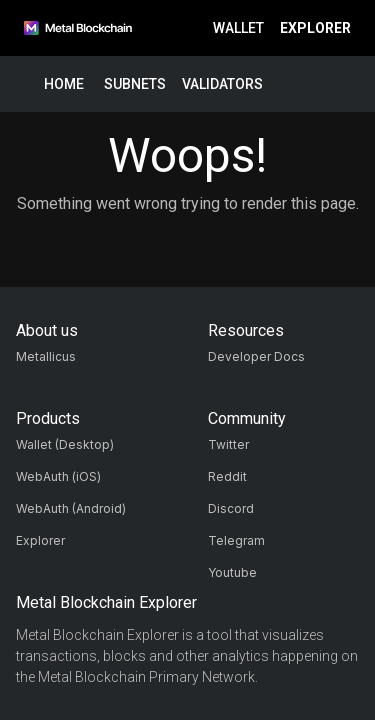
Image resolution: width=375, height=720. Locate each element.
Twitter (228, 444)
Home (64, 84)
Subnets (135, 84)
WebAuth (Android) (71, 508)
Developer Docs (256, 356)
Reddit (227, 476)
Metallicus (46, 356)
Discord (231, 508)
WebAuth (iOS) (58, 476)
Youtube (232, 572)
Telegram (236, 540)
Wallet (238, 28)
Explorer (315, 28)
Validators (222, 84)
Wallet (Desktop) (65, 444)
